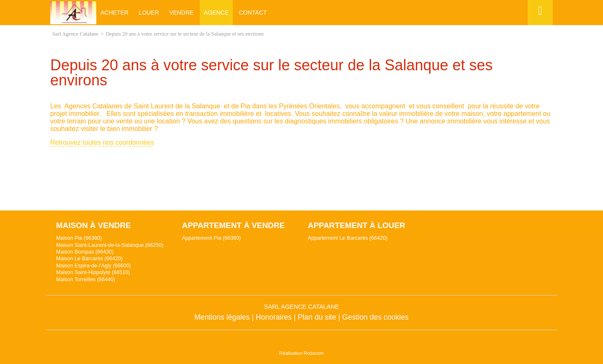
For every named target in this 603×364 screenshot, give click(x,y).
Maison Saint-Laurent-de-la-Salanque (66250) (110, 245)
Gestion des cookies (375, 317)
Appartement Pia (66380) (212, 238)
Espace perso (539, 25)
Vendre (181, 13)
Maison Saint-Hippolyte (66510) (93, 272)
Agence (216, 13)
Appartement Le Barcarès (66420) (348, 238)
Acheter (115, 13)
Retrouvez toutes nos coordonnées (102, 142)
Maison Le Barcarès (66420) (89, 259)
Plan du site (317, 317)
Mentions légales (222, 317)
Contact (253, 13)
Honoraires (274, 317)
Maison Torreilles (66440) (86, 279)
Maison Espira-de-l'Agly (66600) (94, 266)
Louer (149, 13)
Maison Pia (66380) (79, 238)
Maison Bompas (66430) (85, 252)
